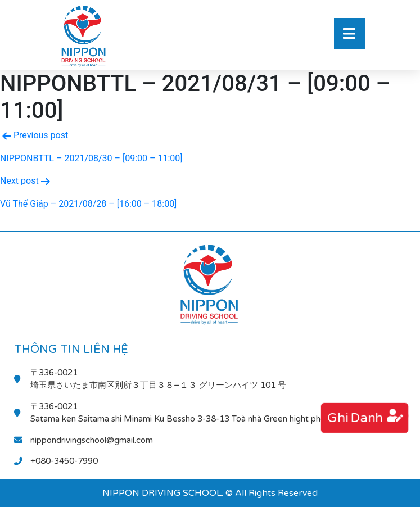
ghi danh (355, 418)
